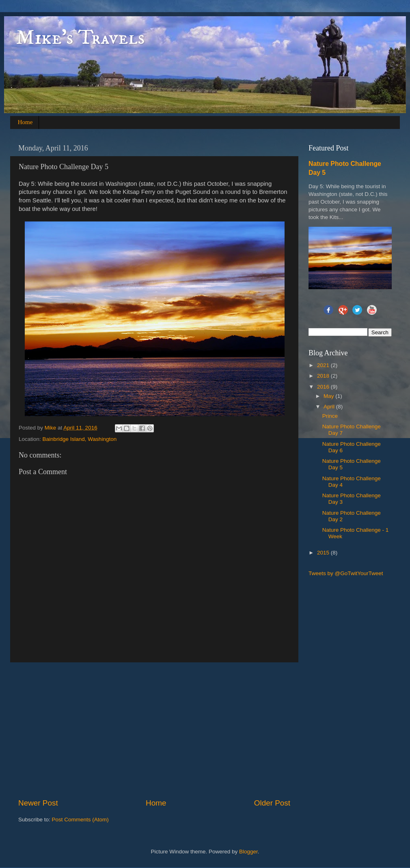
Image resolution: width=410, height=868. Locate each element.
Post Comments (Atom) (80, 820)
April (330, 407)
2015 (324, 553)
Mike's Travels (81, 38)
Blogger (248, 852)
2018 (324, 376)
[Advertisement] (165, 730)
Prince (330, 416)
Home (25, 122)
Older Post (272, 803)
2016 (324, 387)
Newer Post (38, 803)
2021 (324, 365)
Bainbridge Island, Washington (80, 439)
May (329, 396)
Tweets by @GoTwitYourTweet (346, 573)
